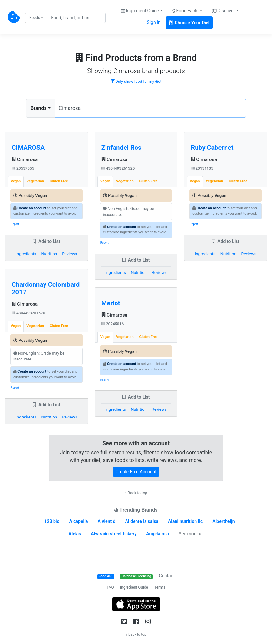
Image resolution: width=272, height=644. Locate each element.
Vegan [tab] (16, 181)
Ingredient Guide (134, 587)
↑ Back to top (136, 493)
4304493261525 (118, 168)
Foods (35, 18)
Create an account (32, 208)
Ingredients (26, 254)
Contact (167, 576)
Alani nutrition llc (185, 521)
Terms (160, 587)
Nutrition (49, 254)
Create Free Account (136, 472)
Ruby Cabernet (212, 148)
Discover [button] (223, 11)
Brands (39, 108)
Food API (106, 576)
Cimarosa (25, 159)
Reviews (70, 254)
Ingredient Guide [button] (140, 11)
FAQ (110, 587)
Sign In (154, 22)
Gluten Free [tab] (59, 181)
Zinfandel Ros (121, 148)
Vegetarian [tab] (35, 181)
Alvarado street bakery (114, 534)
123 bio (52, 521)
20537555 (23, 168)
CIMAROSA (28, 148)
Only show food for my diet (136, 82)
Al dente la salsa (142, 521)
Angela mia (158, 534)
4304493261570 (28, 313)
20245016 (113, 324)
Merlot (111, 303)
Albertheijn (223, 521)
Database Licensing (136, 576)
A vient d (106, 521)
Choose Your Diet (189, 23)
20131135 (202, 168)
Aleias (75, 534)
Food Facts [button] (186, 11)
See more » (190, 534)
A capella (78, 521)
